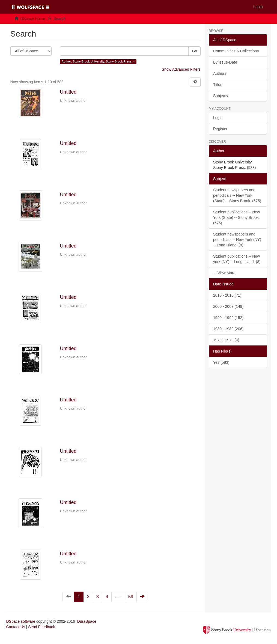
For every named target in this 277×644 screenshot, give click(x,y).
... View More (224, 273)
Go (194, 51)
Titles (218, 85)
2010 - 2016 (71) (227, 295)
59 (131, 597)
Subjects (221, 96)
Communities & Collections (236, 51)
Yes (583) (221, 362)
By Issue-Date (225, 62)
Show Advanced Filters (181, 69)
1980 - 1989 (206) (228, 329)
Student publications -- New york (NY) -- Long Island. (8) (237, 259)
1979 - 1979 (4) (226, 340)
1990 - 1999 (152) (228, 318)
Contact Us (16, 627)
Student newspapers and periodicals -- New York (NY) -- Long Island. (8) (237, 240)
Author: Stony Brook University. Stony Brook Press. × (98, 61)
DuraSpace (87, 621)
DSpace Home (33, 19)
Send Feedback (41, 627)
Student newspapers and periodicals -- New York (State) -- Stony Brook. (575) (237, 195)
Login (218, 118)
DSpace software (21, 621)
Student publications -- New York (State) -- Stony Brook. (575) (236, 217)
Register (220, 129)
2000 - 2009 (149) (228, 306)
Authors (220, 73)
